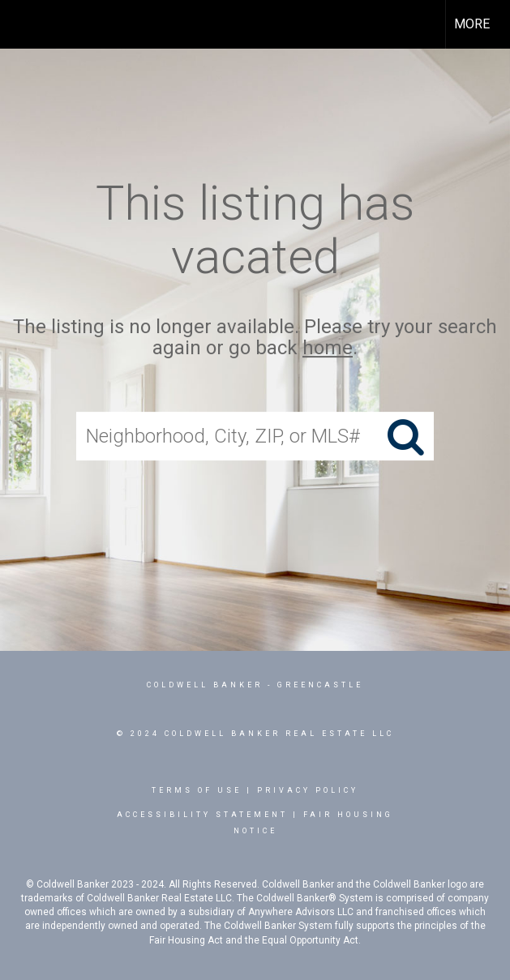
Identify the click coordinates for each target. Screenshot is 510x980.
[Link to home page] (21, 24)
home (328, 349)
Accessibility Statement (202, 815)
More (472, 24)
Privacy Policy (308, 790)
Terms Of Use (197, 790)
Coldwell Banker (205, 685)
